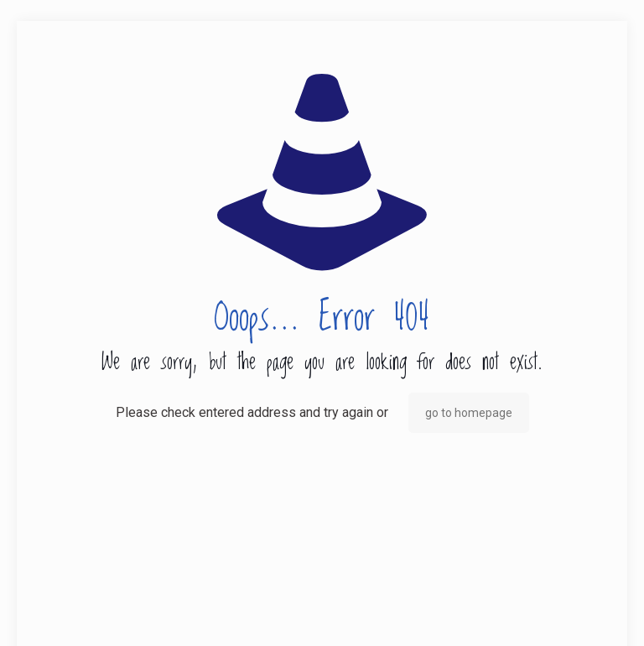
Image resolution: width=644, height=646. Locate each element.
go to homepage (469, 413)
